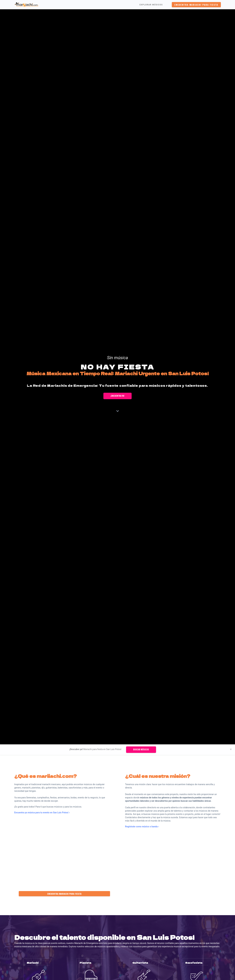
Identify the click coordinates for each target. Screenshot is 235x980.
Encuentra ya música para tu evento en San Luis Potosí (42, 813)
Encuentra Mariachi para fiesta (196, 5)
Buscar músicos (141, 749)
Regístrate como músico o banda (142, 827)
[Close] (231, 749)
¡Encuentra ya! (117, 396)
